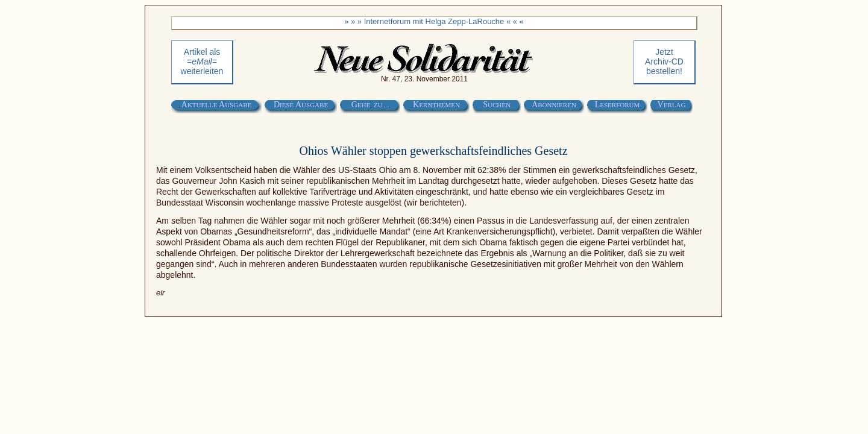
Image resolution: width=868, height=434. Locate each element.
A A (216, 105)
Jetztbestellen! (664, 61)
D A (301, 105)
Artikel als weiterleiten (202, 61)
